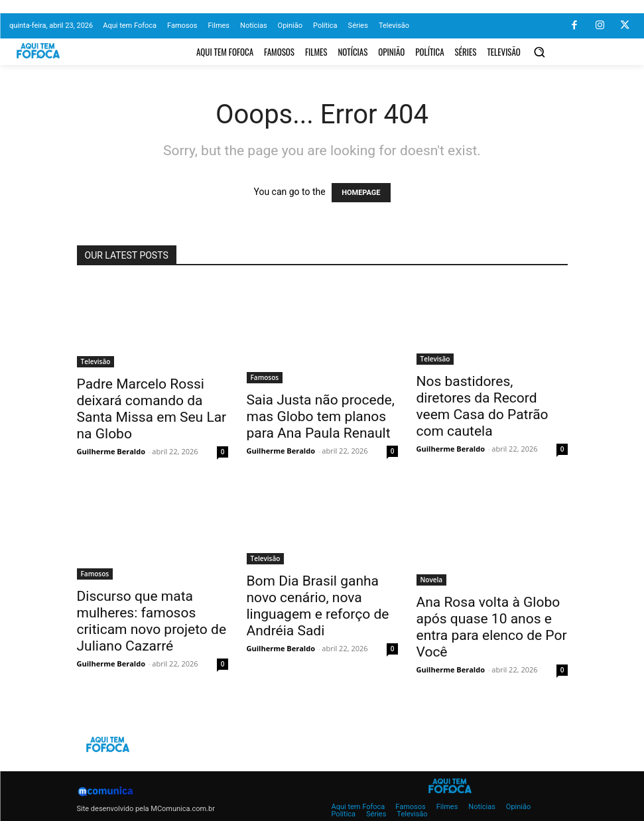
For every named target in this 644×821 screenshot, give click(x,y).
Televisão (96, 361)
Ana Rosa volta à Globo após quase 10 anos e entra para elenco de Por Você (492, 627)
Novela (432, 580)
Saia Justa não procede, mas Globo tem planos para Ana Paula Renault (321, 416)
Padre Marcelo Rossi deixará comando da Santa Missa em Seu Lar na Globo (152, 409)
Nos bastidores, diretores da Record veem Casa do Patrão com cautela (483, 406)
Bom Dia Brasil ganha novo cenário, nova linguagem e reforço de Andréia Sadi (318, 606)
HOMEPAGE (361, 193)
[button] (539, 52)
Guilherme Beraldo (111, 451)
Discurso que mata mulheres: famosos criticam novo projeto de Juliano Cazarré (152, 621)
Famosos (265, 377)
